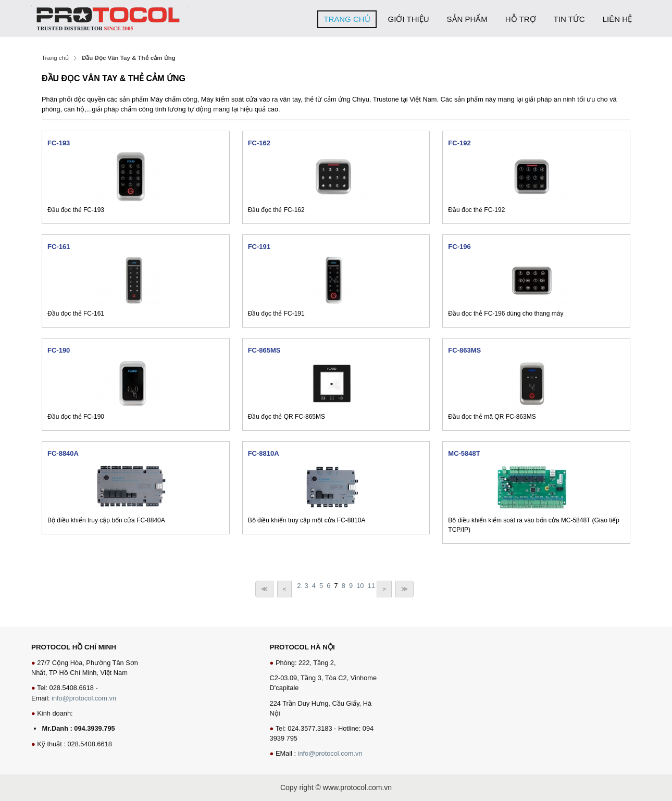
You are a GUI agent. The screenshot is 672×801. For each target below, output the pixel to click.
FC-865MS (264, 350)
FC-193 (59, 143)
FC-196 (459, 247)
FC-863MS (464, 350)
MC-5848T (464, 453)
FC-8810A (264, 453)
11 (371, 586)
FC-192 (459, 143)
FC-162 (259, 143)
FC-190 (59, 350)
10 (360, 586)
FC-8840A (63, 453)
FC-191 (259, 247)
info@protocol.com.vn (84, 698)
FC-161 (59, 247)
